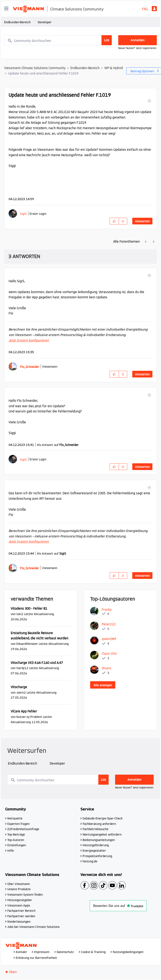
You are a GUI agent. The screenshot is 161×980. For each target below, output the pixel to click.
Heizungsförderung (96, 845)
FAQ (145, 9)
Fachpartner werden (21, 916)
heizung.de (90, 861)
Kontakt (21, 952)
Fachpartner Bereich (21, 911)
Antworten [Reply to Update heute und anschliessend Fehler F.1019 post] (142, 221)
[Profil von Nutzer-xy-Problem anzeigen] (29, 717)
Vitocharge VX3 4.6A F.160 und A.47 (37, 663)
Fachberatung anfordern (99, 824)
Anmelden (154, 9)
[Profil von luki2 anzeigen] (20, 614)
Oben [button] (13, 972)
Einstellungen (17, 845)
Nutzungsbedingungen (128, 952)
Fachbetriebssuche (95, 829)
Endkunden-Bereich (17, 22)
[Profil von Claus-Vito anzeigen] (109, 654)
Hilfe (11, 851)
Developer (45, 22)
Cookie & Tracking (93, 952)
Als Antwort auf (58, 445)
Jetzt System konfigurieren (29, 340)
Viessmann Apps (19, 905)
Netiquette (15, 818)
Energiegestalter (94, 851)
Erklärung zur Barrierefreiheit (36, 958)
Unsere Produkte (19, 889)
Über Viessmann (19, 884)
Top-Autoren (16, 840)
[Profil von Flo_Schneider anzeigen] (30, 367)
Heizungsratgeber (20, 900)
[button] (149, 101)
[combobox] (58, 40)
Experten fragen (18, 824)
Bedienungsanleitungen (99, 840)
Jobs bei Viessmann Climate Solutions (33, 927)
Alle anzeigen (103, 685)
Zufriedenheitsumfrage (23, 829)
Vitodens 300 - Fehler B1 (29, 608)
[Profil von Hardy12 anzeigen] (22, 668)
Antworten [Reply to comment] (142, 374)
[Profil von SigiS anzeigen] (23, 214)
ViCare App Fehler (24, 711)
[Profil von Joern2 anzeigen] (21, 692)
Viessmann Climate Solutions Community (35, 68)
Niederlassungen (19, 922)
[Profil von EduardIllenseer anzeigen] (27, 644)
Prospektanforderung (97, 856)
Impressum (42, 952)
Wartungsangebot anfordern (102, 834)
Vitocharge (19, 687)
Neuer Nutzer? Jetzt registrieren (137, 48)
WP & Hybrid (114, 68)
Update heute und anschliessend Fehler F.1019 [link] (43, 73)
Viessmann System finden (25, 895)
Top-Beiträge (16, 834)
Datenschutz (65, 952)
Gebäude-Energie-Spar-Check (103, 818)
